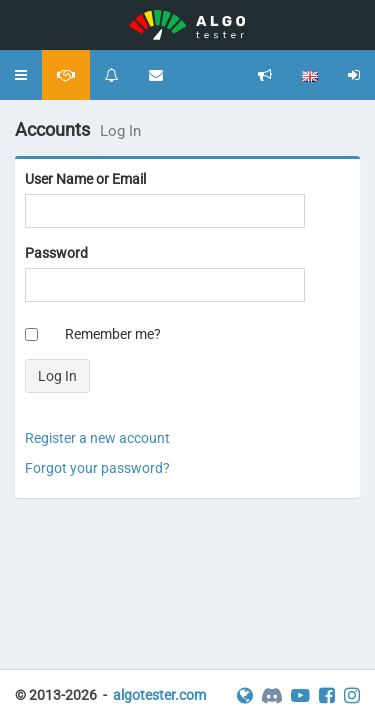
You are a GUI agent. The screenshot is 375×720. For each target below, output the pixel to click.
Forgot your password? (97, 468)
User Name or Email (85, 179)
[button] (21, 75)
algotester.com (159, 695)
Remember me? (113, 334)
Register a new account (97, 438)
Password (56, 253)
